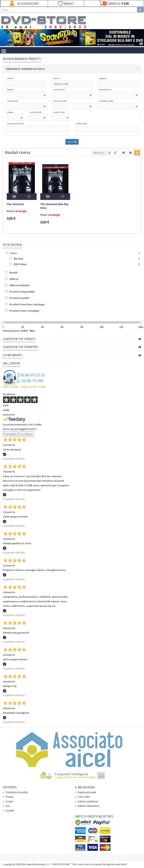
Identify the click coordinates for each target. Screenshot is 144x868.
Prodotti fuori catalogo (24, 311)
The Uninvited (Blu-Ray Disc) (54, 206)
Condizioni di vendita (17, 792)
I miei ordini (84, 797)
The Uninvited (15, 204)
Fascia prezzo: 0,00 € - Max (19, 331)
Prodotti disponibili (22, 292)
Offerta (14, 279)
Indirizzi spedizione (88, 801)
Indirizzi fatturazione (89, 806)
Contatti (10, 811)
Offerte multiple (19, 285)
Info (8, 806)
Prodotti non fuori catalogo (27, 304)
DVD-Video (20, 264)
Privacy (9, 797)
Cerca (72, 142)
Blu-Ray (18, 259)
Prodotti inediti (19, 298)
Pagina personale (87, 792)
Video (13, 253)
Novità (13, 273)
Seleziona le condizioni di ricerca (25, 69)
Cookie (9, 801)
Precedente (10, 434)
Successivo (26, 434)
